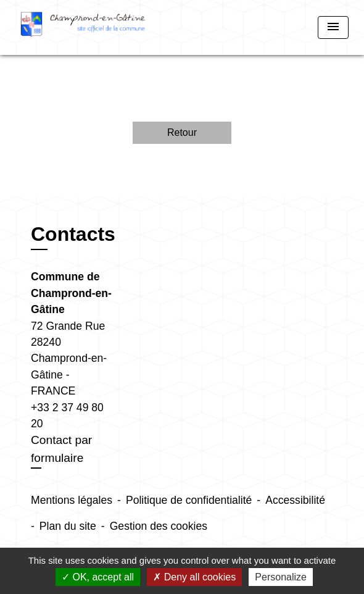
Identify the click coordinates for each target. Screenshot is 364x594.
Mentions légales (72, 500)
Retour (182, 132)
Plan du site (68, 526)
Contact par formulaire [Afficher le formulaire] (61, 449)
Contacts (73, 234)
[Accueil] (83, 27)
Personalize (281, 577)
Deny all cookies (194, 577)
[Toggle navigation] (333, 27)
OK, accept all (98, 577)
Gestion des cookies (159, 526)
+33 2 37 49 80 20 (67, 416)
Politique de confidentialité (189, 500)
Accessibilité (295, 500)
